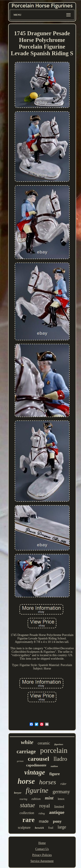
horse (26, 781)
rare (29, 820)
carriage (26, 751)
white (27, 742)
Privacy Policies (42, 855)
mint (49, 798)
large (62, 827)
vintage (35, 772)
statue (28, 805)
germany (61, 792)
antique (57, 812)
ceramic (44, 743)
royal (45, 806)
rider (64, 784)
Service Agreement (42, 861)
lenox (61, 799)
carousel (39, 759)
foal (51, 828)
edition (36, 799)
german (20, 761)
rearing (23, 799)
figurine (37, 790)
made (44, 821)
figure (54, 774)
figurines (59, 744)
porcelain (54, 750)
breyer (18, 793)
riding (42, 813)
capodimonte (36, 765)
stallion (54, 766)
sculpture (24, 828)
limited (59, 807)
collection (27, 813)
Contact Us (42, 849)
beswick (39, 828)
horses (48, 782)
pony (57, 821)
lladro (60, 759)
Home (42, 843)
